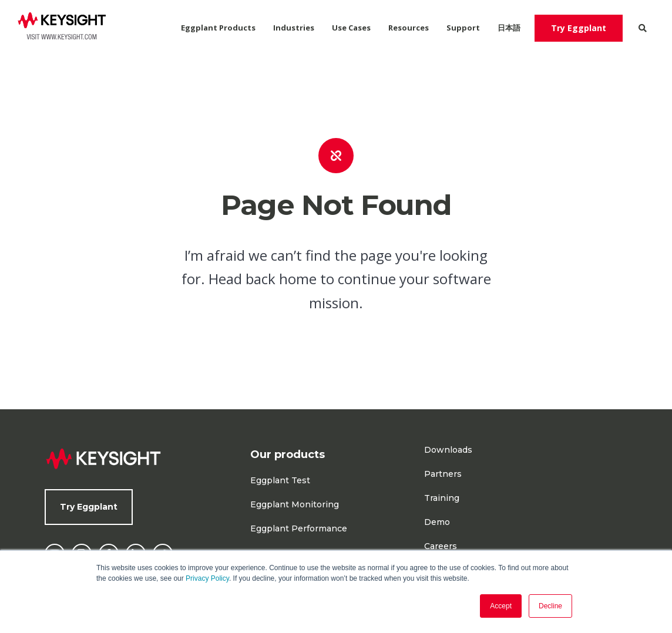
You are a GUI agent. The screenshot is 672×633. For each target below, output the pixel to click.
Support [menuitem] (463, 28)
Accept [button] (501, 606)
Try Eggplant (579, 28)
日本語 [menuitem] (509, 28)
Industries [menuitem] (294, 28)
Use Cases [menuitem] (351, 28)
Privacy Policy (207, 578)
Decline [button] (550, 606)
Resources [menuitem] (409, 28)
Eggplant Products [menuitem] (218, 28)
